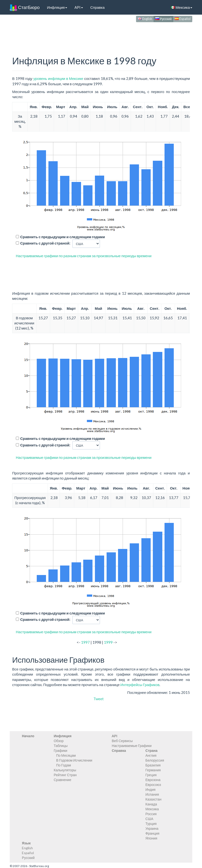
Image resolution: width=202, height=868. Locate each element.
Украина (152, 828)
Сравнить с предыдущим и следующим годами (63, 237)
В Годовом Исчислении (74, 760)
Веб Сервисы (122, 741)
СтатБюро (25, 7)
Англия (151, 755)
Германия (153, 770)
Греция (151, 775)
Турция (151, 824)
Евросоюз (153, 785)
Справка (97, 7)
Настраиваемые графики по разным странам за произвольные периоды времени (84, 256)
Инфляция (57, 7)
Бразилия (153, 765)
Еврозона (153, 780)
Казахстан (154, 799)
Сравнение (63, 780)
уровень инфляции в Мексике (58, 78)
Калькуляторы (65, 770)
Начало (28, 736)
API (79, 7)
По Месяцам (66, 755)
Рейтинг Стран (65, 775)
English (145, 19)
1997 (85, 642)
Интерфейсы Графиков (140, 685)
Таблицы (61, 746)
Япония (151, 838)
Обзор (59, 741)
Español (183, 19)
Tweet (99, 699)
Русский (163, 19)
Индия (151, 789)
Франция (152, 833)
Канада (151, 804)
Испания (152, 794)
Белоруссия (155, 760)
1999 (108, 642)
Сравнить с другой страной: (45, 243)
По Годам (64, 765)
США (149, 819)
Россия (151, 814)
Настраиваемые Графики (132, 746)
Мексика (182, 7)
